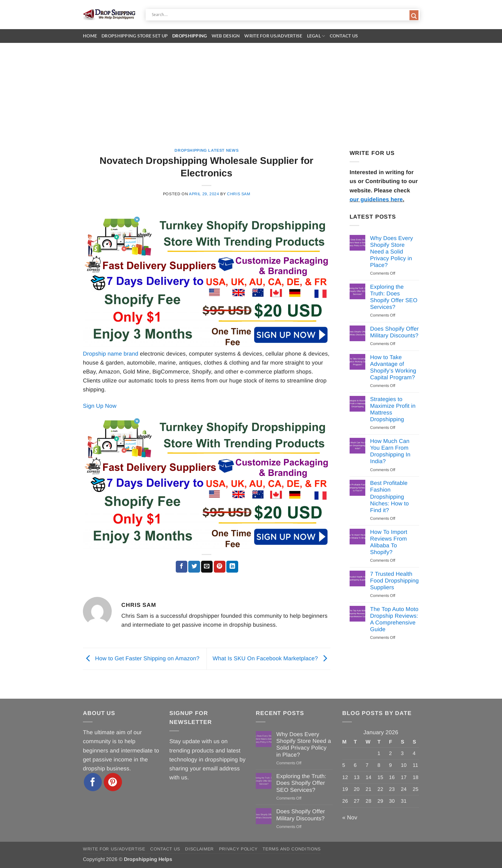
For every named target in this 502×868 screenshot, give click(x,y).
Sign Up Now (100, 406)
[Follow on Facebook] (93, 782)
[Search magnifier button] (414, 16)
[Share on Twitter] (194, 567)
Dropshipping (190, 36)
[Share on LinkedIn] (232, 567)
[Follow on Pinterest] (113, 782)
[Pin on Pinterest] (220, 567)
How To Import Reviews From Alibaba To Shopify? (389, 542)
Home (90, 36)
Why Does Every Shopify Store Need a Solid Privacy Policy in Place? (392, 252)
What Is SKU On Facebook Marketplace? (271, 658)
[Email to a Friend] (207, 567)
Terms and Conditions (291, 849)
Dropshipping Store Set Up (135, 36)
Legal (316, 36)
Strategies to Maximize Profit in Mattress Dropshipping (393, 409)
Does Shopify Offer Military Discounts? (394, 332)
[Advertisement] (251, 91)
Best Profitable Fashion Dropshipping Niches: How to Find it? (389, 496)
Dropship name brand (111, 354)
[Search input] (280, 15)
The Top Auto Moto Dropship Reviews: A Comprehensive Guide (394, 619)
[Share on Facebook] (182, 567)
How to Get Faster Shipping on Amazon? (141, 658)
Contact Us (344, 36)
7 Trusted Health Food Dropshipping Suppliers (394, 581)
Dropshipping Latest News (206, 150)
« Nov (350, 817)
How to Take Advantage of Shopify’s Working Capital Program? (393, 367)
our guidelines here (376, 199)
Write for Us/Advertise (273, 36)
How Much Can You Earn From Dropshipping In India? (390, 451)
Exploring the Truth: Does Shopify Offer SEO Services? (394, 297)
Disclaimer (199, 849)
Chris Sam (239, 194)
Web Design (226, 36)
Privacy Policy (238, 849)
